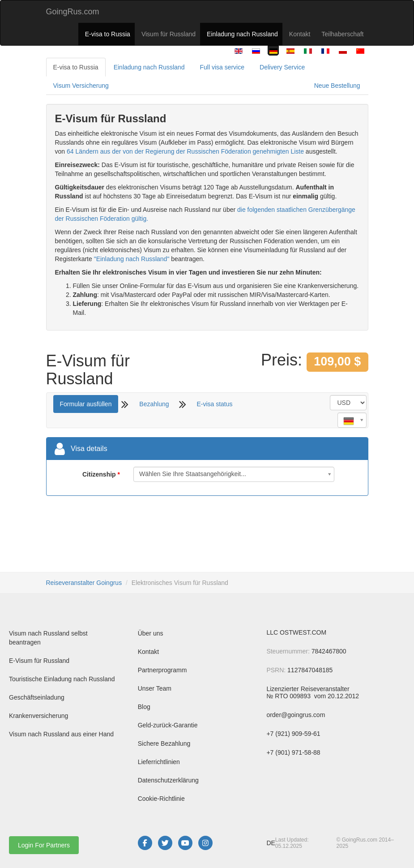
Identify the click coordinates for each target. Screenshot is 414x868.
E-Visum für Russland (39, 661)
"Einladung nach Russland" (132, 259)
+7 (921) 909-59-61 (293, 734)
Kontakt (300, 34)
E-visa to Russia (108, 34)
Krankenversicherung (38, 716)
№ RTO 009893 (289, 696)
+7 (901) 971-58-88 (293, 752)
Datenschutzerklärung (168, 780)
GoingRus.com (73, 12)
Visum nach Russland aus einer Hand (61, 734)
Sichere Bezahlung (164, 743)
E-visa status (214, 404)
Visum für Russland (169, 34)
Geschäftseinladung (37, 697)
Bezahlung (154, 404)
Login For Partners (44, 845)
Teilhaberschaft (342, 34)
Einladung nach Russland (242, 34)
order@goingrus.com (296, 715)
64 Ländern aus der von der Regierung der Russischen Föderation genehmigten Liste (185, 151)
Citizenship (99, 474)
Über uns (151, 633)
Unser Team (155, 688)
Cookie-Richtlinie (161, 799)
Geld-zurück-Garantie (168, 725)
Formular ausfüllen (86, 404)
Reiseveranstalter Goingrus (84, 583)
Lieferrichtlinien (159, 762)
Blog (144, 707)
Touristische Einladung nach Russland (62, 679)
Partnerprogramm (162, 670)
